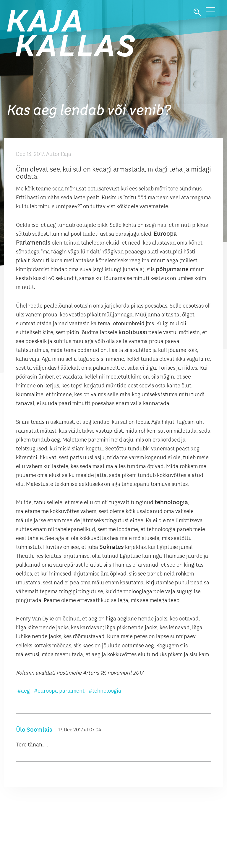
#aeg (24, 691)
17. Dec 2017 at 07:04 (80, 730)
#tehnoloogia (105, 691)
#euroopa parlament (59, 691)
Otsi (197, 12)
